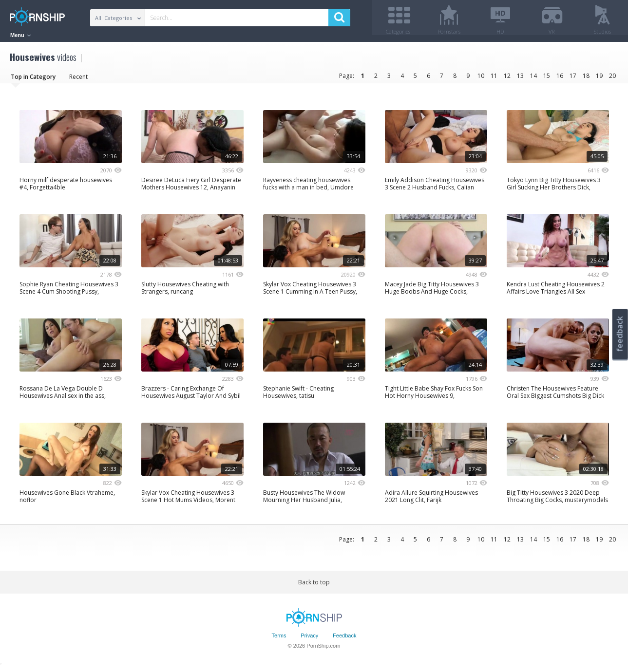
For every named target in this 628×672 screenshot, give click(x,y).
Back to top (314, 586)
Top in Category (33, 80)
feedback (620, 334)
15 (547, 79)
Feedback (344, 639)
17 (573, 79)
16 (560, 79)
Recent (78, 80)
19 (599, 79)
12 (507, 79)
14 (533, 79)
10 (481, 79)
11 (494, 79)
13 (520, 79)
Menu (20, 35)
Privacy (309, 639)
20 (612, 79)
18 (586, 79)
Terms (279, 639)
